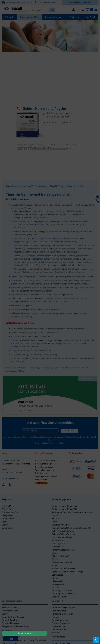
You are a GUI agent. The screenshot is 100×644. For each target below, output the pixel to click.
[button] (50, 335)
